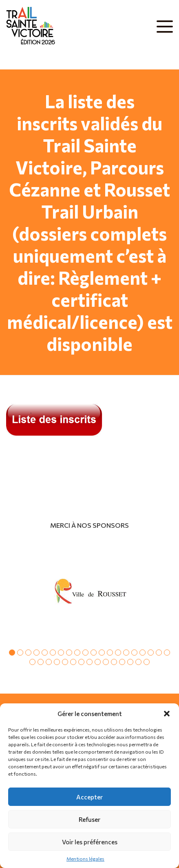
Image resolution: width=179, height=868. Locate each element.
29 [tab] (98, 662)
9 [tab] (77, 653)
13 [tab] (110, 653)
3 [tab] (28, 653)
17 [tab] (143, 653)
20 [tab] (167, 653)
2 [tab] (20, 653)
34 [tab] (138, 662)
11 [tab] (94, 653)
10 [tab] (85, 653)
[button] (167, 714)
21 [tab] (32, 662)
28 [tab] (89, 662)
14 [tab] (118, 653)
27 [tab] (81, 662)
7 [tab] (61, 653)
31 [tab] (114, 662)
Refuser (89, 819)
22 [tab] (41, 662)
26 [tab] (73, 662)
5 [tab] (45, 653)
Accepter (89, 797)
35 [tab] (147, 662)
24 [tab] (57, 662)
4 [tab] (36, 653)
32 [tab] (122, 662)
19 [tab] (159, 653)
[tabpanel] (89, 591)
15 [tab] (126, 653)
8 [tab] (69, 653)
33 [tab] (130, 662)
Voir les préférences (90, 842)
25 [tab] (65, 662)
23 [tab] (49, 662)
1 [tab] (12, 653)
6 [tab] (53, 653)
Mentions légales (85, 859)
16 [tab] (134, 653)
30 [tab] (106, 662)
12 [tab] (102, 653)
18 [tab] (151, 653)
